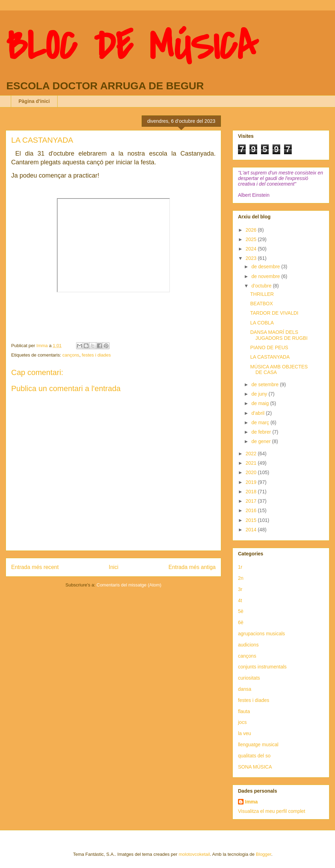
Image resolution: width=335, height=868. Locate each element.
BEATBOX (262, 304)
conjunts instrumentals (262, 667)
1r (240, 567)
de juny (260, 394)
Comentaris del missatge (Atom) (129, 585)
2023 (252, 258)
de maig (261, 403)
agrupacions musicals (262, 634)
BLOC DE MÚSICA (132, 46)
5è (241, 611)
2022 (252, 454)
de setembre (266, 384)
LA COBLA (262, 323)
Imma (251, 802)
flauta (244, 711)
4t (240, 600)
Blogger (263, 854)
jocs (242, 722)
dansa (245, 689)
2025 (252, 239)
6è (241, 622)
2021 (252, 463)
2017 (252, 501)
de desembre (266, 267)
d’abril (258, 413)
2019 (252, 482)
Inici (114, 567)
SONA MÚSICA (255, 767)
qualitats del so (254, 756)
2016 (252, 510)
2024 (252, 249)
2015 (252, 520)
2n (241, 578)
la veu (244, 733)
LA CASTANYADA (270, 357)
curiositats (249, 678)
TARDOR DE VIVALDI (274, 313)
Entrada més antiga (192, 567)
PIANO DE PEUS (269, 347)
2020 (252, 472)
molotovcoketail (194, 854)
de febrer (262, 432)
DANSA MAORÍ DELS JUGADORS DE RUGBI (279, 335)
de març (261, 422)
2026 (252, 230)
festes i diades (96, 355)
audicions (248, 645)
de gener (262, 441)
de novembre (266, 276)
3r (240, 589)
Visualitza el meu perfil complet (272, 811)
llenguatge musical (258, 744)
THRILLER (262, 294)
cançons (71, 355)
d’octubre (262, 286)
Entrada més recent (35, 567)
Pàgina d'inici (34, 101)
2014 (252, 530)
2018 (252, 492)
